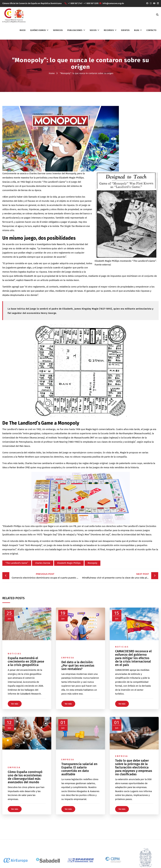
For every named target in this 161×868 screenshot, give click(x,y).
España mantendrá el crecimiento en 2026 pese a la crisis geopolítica (26, 661)
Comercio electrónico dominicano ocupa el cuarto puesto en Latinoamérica (46, 576)
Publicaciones (75, 30)
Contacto (151, 30)
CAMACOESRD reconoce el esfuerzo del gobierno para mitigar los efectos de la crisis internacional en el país (133, 658)
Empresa (68, 658)
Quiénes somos (38, 30)
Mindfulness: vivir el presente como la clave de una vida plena (117, 576)
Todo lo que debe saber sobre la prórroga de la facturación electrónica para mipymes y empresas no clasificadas (134, 767)
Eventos (125, 30)
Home (52, 73)
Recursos (109, 30)
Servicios (58, 30)
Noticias (15, 654)
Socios (93, 30)
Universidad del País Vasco (16, 446)
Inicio (23, 30)
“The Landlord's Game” (17, 563)
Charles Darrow (43, 563)
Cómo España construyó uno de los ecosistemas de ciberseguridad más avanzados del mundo (25, 777)
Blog (137, 30)
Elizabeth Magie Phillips (69, 563)
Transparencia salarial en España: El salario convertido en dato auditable (79, 769)
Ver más (15, 704)
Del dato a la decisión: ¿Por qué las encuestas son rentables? (78, 665)
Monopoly (92, 563)
